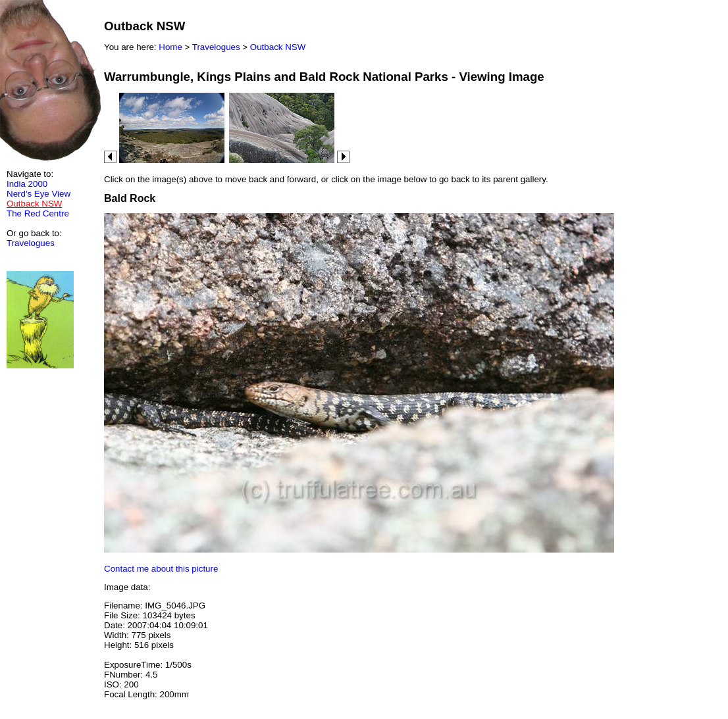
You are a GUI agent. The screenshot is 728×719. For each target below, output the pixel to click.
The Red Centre (38, 213)
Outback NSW (278, 47)
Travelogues (31, 243)
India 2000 (27, 184)
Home (170, 47)
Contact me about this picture (161, 569)
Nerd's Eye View (39, 194)
